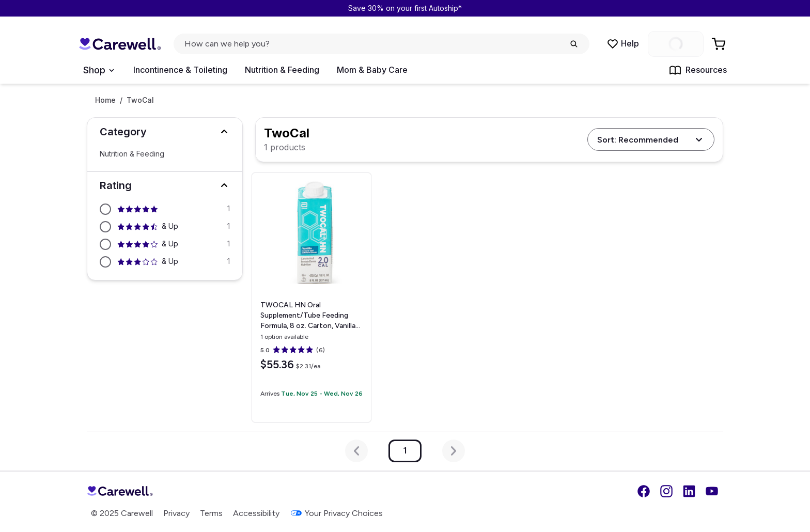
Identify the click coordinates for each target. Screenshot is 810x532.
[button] (165, 132)
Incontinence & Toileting (180, 70)
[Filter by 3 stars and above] (165, 262)
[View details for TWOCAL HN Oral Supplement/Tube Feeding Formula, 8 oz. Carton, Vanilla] (311, 298)
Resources (698, 70)
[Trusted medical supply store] (120, 44)
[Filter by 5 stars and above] (165, 209)
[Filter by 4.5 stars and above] (165, 227)
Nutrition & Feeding (282, 70)
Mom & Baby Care (372, 70)
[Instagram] (666, 491)
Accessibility (256, 513)
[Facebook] (644, 491)
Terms (211, 513)
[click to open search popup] (381, 44)
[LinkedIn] (689, 491)
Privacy (176, 513)
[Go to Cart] (720, 44)
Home (105, 100)
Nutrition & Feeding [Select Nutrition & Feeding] (132, 154)
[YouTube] (712, 491)
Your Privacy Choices (336, 513)
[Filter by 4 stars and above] (165, 244)
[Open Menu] (98, 70)
